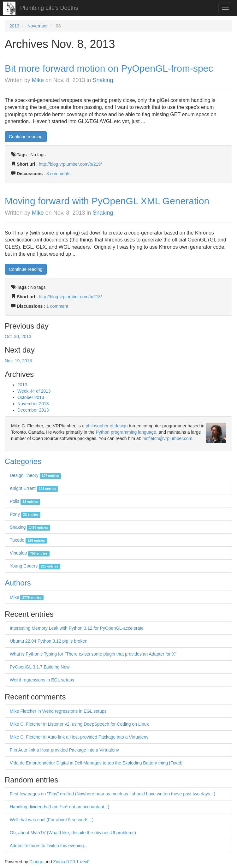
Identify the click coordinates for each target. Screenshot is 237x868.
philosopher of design (107, 426)
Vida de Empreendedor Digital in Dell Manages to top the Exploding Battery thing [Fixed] (96, 763)
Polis (25, 501)
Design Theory (35, 475)
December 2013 (33, 410)
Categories (23, 461)
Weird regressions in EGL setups (42, 680)
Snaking (103, 80)
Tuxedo (28, 540)
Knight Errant (34, 488)
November (38, 26)
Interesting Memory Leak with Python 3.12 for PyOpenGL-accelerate (77, 628)
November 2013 (33, 404)
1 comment (57, 306)
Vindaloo (30, 553)
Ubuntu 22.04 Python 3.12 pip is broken (49, 641)
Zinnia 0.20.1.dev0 (71, 862)
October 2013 (31, 397)
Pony (25, 514)
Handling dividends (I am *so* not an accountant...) (59, 807)
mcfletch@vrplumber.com (167, 438)
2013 (14, 26)
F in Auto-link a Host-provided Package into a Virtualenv (64, 750)
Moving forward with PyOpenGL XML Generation (107, 201)
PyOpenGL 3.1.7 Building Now (40, 667)
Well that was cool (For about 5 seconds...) (52, 820)
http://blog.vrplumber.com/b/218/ (70, 297)
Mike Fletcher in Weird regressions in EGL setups (58, 711)
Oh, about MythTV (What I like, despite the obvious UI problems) (73, 833)
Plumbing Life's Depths (49, 8)
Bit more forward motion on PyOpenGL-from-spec (109, 68)
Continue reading (26, 137)
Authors (18, 583)
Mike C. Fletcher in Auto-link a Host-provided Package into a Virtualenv (79, 737)
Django (36, 862)
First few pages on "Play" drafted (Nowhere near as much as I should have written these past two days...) (113, 794)
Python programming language (126, 432)
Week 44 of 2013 (34, 391)
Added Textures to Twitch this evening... (49, 846)
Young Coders (35, 566)
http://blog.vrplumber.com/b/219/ (70, 164)
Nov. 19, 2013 (18, 361)
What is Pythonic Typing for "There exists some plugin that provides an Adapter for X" (93, 654)
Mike (38, 80)
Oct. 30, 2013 (18, 336)
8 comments (58, 174)
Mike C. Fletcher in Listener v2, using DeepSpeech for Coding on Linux (79, 724)
